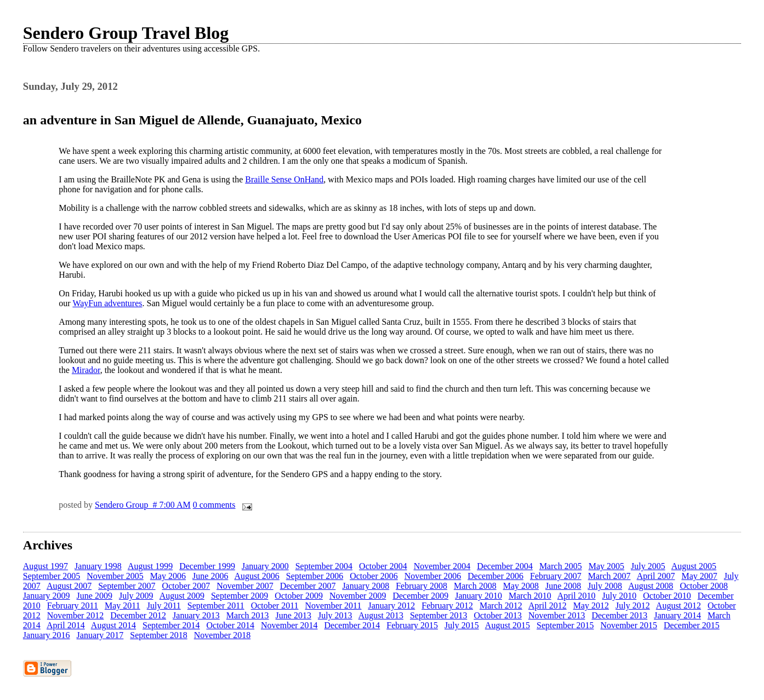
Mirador (86, 370)
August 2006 (257, 576)
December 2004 (505, 566)
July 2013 (335, 615)
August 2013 (381, 615)
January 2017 (100, 635)
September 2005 (52, 576)
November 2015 (629, 625)
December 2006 (495, 576)
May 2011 (122, 606)
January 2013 (196, 615)
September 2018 (158, 635)
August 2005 (694, 566)
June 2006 (210, 576)
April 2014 (66, 625)
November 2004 (442, 566)
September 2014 (171, 625)
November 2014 (289, 625)
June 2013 (293, 615)
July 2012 (633, 606)
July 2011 (164, 606)
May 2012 (591, 606)
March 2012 (501, 606)
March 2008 (475, 586)
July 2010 (620, 596)
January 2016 (47, 635)
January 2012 (392, 606)
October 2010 (667, 596)
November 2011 (333, 606)
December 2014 (352, 625)
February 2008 (421, 586)
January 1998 (98, 566)
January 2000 (265, 566)
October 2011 (275, 606)
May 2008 (521, 586)
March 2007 (609, 576)
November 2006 (433, 576)
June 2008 (563, 586)
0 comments (214, 505)
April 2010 (577, 596)
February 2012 (447, 606)
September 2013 (438, 615)
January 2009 (47, 596)
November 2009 (358, 596)
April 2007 (656, 576)
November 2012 (76, 615)
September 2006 (315, 576)
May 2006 (168, 576)
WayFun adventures (107, 303)
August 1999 (150, 566)
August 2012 (679, 606)
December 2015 (692, 625)
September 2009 (240, 596)
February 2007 (556, 576)
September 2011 (216, 606)
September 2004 (324, 566)
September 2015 (565, 625)
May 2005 (606, 566)
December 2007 (308, 586)
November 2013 (557, 615)
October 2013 (498, 615)
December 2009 (420, 596)
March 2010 (530, 596)
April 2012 (548, 606)
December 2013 (619, 615)
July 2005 (648, 566)
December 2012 (138, 615)
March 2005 (561, 566)
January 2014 (677, 615)
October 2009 (299, 596)
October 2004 (383, 566)
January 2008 (366, 586)
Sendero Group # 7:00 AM (143, 505)
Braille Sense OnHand (284, 179)
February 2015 (412, 625)
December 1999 (207, 566)
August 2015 (508, 625)
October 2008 (704, 586)
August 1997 (45, 566)
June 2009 (95, 596)
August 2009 (182, 596)
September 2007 (127, 586)
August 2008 (651, 586)
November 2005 (115, 576)
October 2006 (374, 576)
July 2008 (605, 586)
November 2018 (223, 635)
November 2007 (245, 586)
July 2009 (136, 596)
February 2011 (73, 606)
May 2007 (699, 576)
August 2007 (69, 586)
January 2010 (478, 596)
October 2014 (231, 625)
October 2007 (186, 586)
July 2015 (462, 625)
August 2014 (113, 625)
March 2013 (248, 615)
